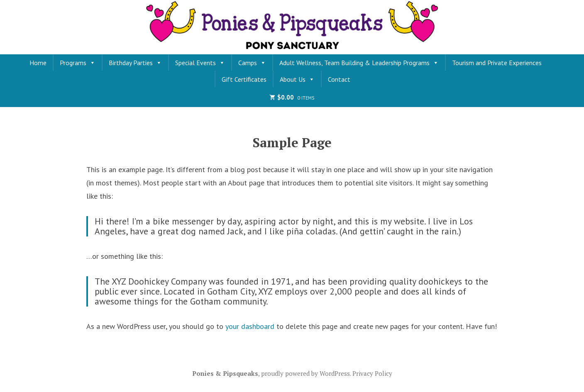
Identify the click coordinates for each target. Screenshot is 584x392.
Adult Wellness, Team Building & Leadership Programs (359, 63)
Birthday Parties (135, 63)
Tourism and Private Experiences (497, 63)
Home (38, 63)
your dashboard (250, 326)
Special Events (200, 63)
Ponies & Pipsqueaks (225, 373)
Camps (252, 63)
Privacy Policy (372, 373)
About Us (297, 79)
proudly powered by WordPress (305, 373)
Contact (339, 79)
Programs (78, 63)
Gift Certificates (244, 79)
